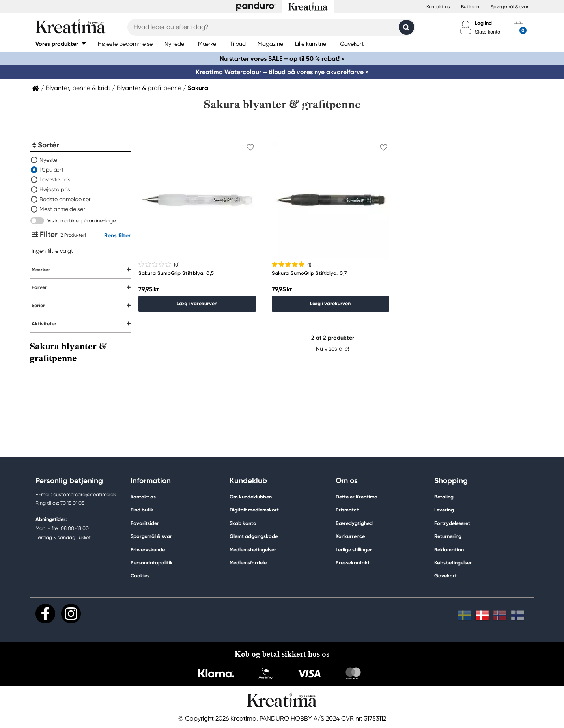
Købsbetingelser (453, 563)
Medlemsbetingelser (253, 550)
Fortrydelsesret (452, 523)
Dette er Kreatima (357, 497)
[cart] (518, 27)
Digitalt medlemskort (254, 510)
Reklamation (449, 550)
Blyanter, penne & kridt (78, 88)
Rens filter (117, 235)
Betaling (444, 497)
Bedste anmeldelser (65, 199)
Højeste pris (55, 189)
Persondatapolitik (152, 563)
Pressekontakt (353, 563)
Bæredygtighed (354, 523)
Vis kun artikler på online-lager (82, 221)
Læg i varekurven (197, 303)
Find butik (142, 510)
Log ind (483, 23)
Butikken (470, 7)
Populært (51, 170)
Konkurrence (350, 536)
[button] (61, 44)
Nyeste (48, 160)
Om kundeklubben (251, 497)
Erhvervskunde (148, 550)
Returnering (448, 536)
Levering (444, 510)
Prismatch (347, 510)
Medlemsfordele (248, 563)
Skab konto (487, 32)
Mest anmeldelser (62, 209)
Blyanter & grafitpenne (149, 88)
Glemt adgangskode (254, 536)
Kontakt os (438, 7)
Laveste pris (55, 179)
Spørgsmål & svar (510, 7)
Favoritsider (145, 523)
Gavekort (445, 576)
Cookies (140, 576)
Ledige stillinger (354, 550)
